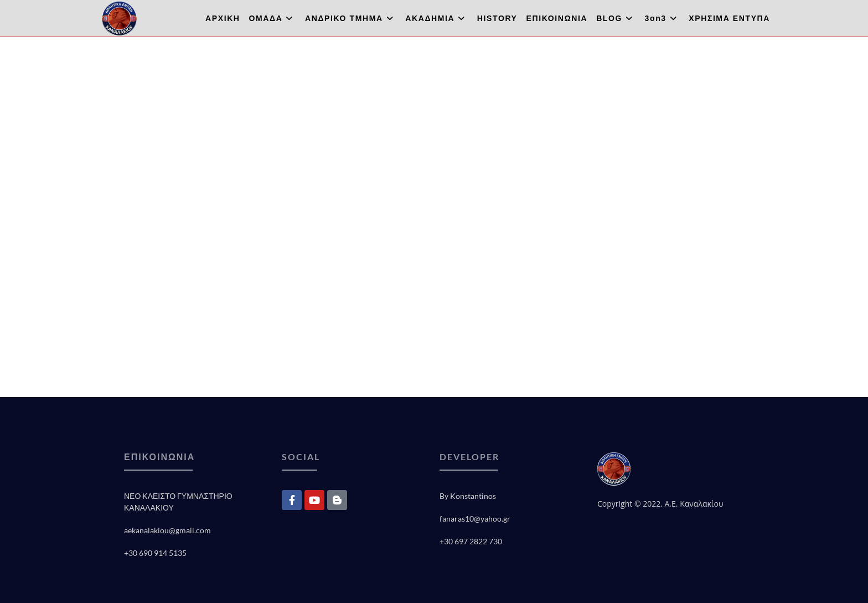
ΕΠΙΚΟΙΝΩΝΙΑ (159, 457)
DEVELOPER (469, 457)
